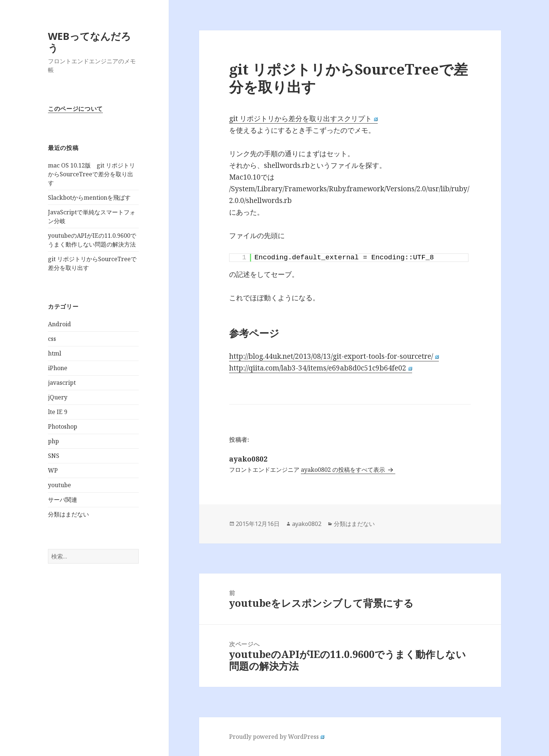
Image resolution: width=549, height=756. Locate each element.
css (52, 339)
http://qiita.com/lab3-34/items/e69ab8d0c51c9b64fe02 (321, 368)
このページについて (75, 109)
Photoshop (63, 426)
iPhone (58, 368)
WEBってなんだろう (89, 42)
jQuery (58, 397)
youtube (59, 485)
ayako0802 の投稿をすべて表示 (344, 470)
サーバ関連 (63, 500)
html (55, 353)
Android (59, 324)
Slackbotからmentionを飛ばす (89, 198)
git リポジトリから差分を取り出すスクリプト (303, 119)
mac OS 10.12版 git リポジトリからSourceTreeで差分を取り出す (91, 174)
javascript (62, 383)
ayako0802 (307, 524)
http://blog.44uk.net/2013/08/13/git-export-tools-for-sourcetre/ (334, 356)
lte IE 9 (58, 412)
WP (53, 470)
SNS (54, 456)
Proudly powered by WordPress (277, 737)
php (53, 441)
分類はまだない (68, 514)
